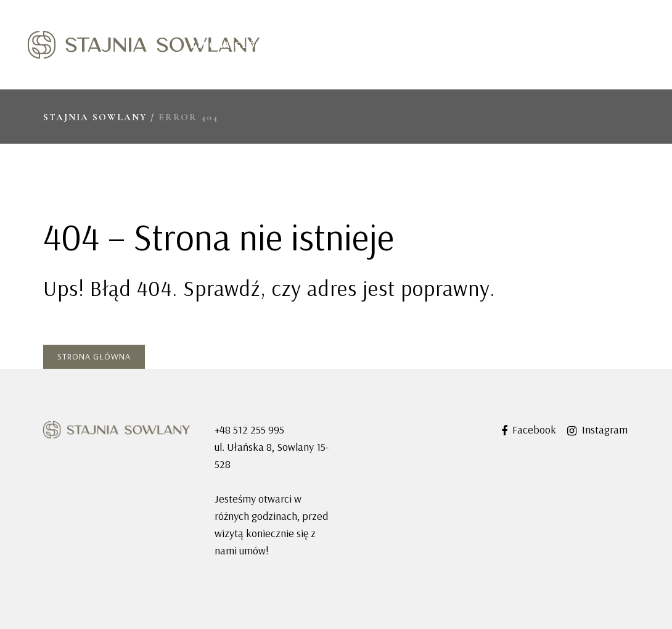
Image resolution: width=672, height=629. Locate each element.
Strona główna (94, 356)
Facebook (529, 430)
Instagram (597, 430)
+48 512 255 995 (249, 430)
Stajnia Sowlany (95, 117)
